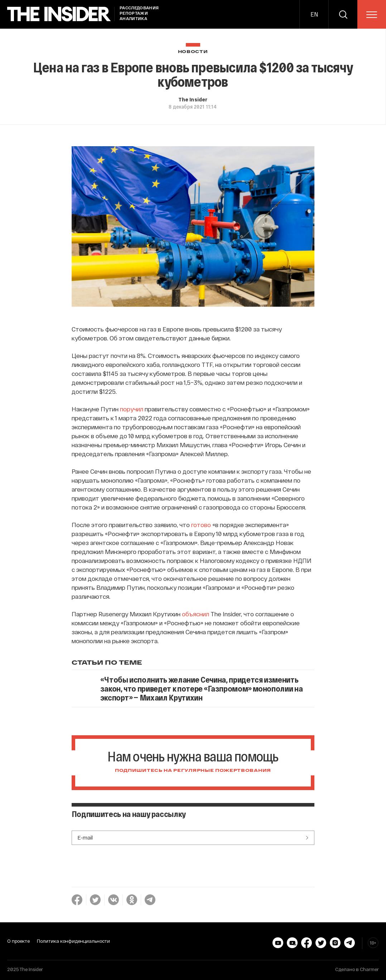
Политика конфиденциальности (73, 941)
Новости (193, 52)
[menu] (372, 15)
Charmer (369, 969)
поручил (132, 409)
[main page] (59, 14)
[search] (343, 14)
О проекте (18, 941)
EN (314, 14)
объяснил (196, 614)
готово (201, 525)
